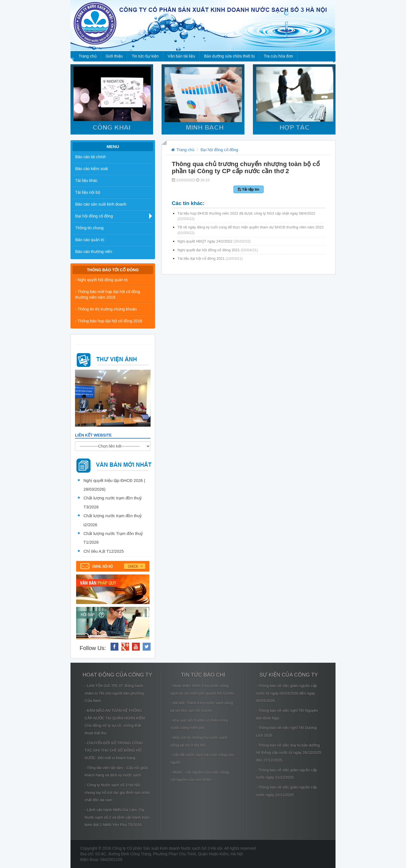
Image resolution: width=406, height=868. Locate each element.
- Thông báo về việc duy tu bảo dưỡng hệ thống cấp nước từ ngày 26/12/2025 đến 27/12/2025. (289, 753)
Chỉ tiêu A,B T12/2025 (104, 551)
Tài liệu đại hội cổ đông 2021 (210, 258)
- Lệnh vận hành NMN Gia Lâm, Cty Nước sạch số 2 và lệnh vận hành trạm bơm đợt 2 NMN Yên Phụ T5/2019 (117, 817)
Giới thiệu (114, 56)
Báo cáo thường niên (94, 252)
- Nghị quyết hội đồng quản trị (101, 280)
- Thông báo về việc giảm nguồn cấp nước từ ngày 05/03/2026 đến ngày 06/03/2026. (286, 693)
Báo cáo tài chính (91, 157)
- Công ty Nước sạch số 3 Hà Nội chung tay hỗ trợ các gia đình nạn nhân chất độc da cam (117, 792)
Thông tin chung (89, 228)
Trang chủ (88, 56)
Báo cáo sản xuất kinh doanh (101, 204)
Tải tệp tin (249, 189)
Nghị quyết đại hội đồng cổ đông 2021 (218, 250)
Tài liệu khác (86, 180)
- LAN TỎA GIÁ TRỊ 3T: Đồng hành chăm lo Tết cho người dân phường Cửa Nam (114, 693)
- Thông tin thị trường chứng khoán (106, 309)
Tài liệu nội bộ (88, 192)
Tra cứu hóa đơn (279, 56)
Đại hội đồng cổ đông (94, 216)
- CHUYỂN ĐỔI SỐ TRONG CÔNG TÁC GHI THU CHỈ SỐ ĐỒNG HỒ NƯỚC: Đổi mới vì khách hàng (114, 750)
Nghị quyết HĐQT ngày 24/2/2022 (214, 241)
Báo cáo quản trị (90, 240)
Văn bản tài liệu (181, 56)
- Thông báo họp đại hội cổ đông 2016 (109, 321)
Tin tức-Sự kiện (145, 56)
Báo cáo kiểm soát (91, 169)
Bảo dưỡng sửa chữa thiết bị (230, 56)
